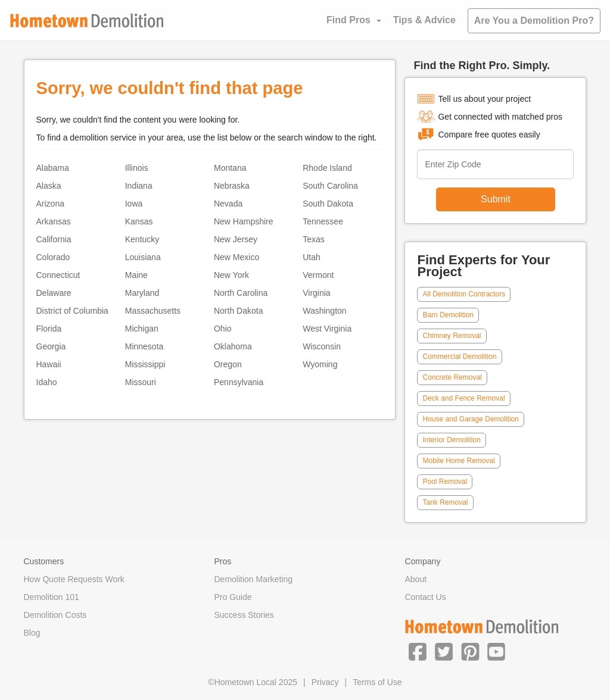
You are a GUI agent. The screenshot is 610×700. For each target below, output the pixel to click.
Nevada (228, 204)
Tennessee (323, 221)
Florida (49, 329)
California (54, 239)
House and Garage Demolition (470, 419)
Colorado (53, 257)
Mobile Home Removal (458, 461)
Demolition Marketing (253, 579)
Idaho (47, 382)
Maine (136, 275)
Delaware (54, 293)
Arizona (50, 204)
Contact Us (425, 597)
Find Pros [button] (348, 20)
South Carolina (330, 186)
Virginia (316, 293)
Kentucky (142, 239)
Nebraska (232, 186)
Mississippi (145, 364)
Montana (230, 168)
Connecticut (58, 275)
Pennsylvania (239, 382)
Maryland (142, 293)
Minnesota (144, 346)
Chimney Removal (452, 336)
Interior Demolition (451, 440)
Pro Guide (233, 597)
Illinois (137, 168)
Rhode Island (327, 168)
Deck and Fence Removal (463, 398)
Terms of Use (377, 682)
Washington (324, 311)
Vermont (318, 275)
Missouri (141, 382)
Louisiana (143, 257)
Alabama (53, 168)
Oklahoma (233, 346)
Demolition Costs (55, 615)
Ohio (223, 329)
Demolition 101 (52, 597)
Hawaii (49, 364)
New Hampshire (244, 221)
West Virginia (327, 329)
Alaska (49, 186)
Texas (314, 239)
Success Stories (244, 615)
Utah (312, 257)
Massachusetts (153, 311)
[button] (418, 651)
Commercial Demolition (459, 357)
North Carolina (241, 293)
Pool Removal (445, 482)
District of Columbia (72, 311)
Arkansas (54, 221)
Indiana (139, 186)
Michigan (142, 329)
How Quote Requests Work (74, 579)
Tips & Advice (424, 20)
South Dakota (328, 204)
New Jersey (236, 239)
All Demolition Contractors (464, 294)
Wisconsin (322, 346)
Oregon (228, 364)
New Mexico (236, 257)
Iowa (134, 204)
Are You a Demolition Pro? (534, 21)
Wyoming (320, 364)
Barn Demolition (448, 315)
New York (231, 275)
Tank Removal (445, 502)
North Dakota (238, 311)
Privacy (325, 682)
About (416, 579)
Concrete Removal (452, 377)
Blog (32, 633)
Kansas (139, 221)
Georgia (51, 346)
